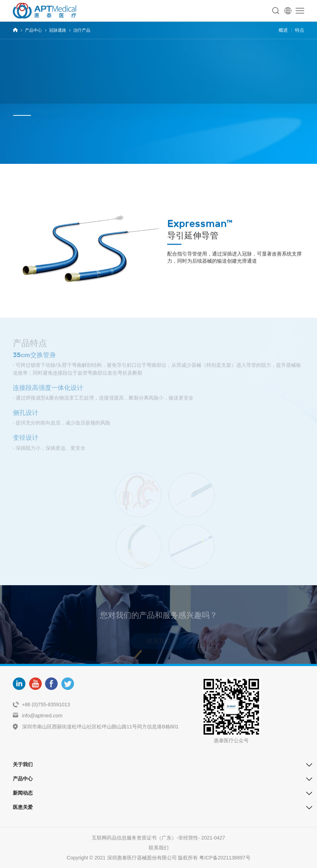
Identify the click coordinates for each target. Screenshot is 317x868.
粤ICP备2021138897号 (225, 858)
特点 (300, 30)
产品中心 (33, 30)
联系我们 (159, 848)
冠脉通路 (58, 30)
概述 (283, 30)
